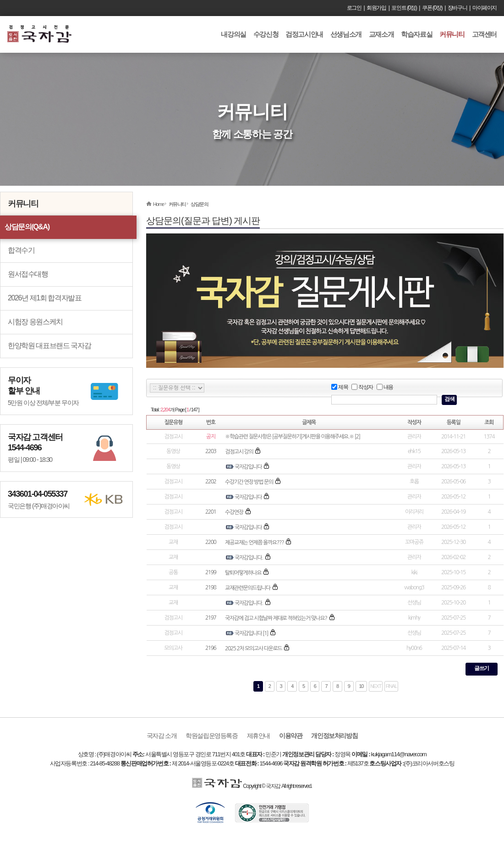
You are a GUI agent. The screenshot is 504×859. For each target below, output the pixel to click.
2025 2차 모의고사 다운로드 (253, 648)
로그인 (354, 8)
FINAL (391, 686)
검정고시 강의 (239, 452)
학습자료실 (416, 34)
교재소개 (381, 34)
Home (159, 204)
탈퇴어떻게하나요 (243, 573)
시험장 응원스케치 (35, 322)
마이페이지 (485, 8)
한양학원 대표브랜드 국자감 (49, 346)
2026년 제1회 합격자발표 (44, 298)
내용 (385, 387)
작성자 (362, 387)
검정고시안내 (304, 34)
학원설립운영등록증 (211, 736)
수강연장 (234, 512)
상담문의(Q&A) (27, 227)
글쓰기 (482, 668)
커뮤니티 (452, 34)
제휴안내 (258, 736)
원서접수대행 (28, 274)
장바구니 (457, 8)
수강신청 (266, 34)
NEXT (376, 686)
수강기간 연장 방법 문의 (249, 482)
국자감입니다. (249, 558)
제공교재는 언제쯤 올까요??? (254, 543)
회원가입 (376, 8)
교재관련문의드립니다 (248, 588)
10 (361, 686)
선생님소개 (346, 34)
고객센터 (484, 34)
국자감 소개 (162, 736)
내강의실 (233, 34)
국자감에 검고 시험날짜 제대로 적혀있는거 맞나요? (276, 618)
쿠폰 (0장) (432, 8)
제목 (340, 387)
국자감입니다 (248, 467)
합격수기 (21, 250)
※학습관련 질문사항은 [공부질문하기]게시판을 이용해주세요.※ (289, 437)
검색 (449, 399)
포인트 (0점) (404, 8)
